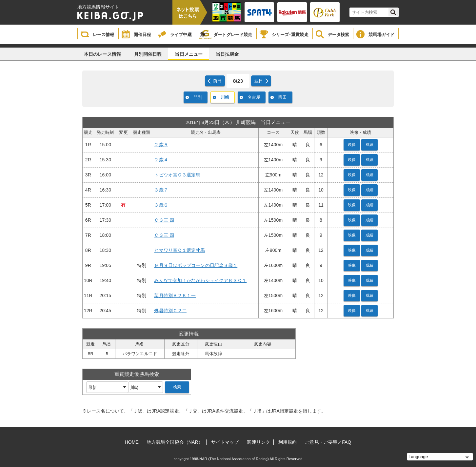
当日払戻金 (227, 54)
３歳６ (161, 205)
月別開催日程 (148, 54)
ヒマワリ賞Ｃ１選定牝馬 (179, 250)
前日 (217, 81)
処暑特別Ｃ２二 (170, 311)
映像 (352, 145)
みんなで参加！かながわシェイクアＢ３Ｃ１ (200, 280)
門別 (198, 97)
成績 (369, 145)
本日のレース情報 (102, 54)
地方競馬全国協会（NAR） (175, 442)
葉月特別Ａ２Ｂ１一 (175, 295)
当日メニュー (189, 54)
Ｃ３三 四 (164, 220)
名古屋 (254, 97)
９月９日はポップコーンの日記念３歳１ (196, 265)
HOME (132, 442)
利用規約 (288, 442)
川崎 (225, 97)
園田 (283, 97)
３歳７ (161, 190)
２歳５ (161, 145)
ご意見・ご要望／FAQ (328, 442)
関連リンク (258, 442)
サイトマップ (225, 442)
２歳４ (161, 160)
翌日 (259, 81)
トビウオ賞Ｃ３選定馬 (177, 175)
